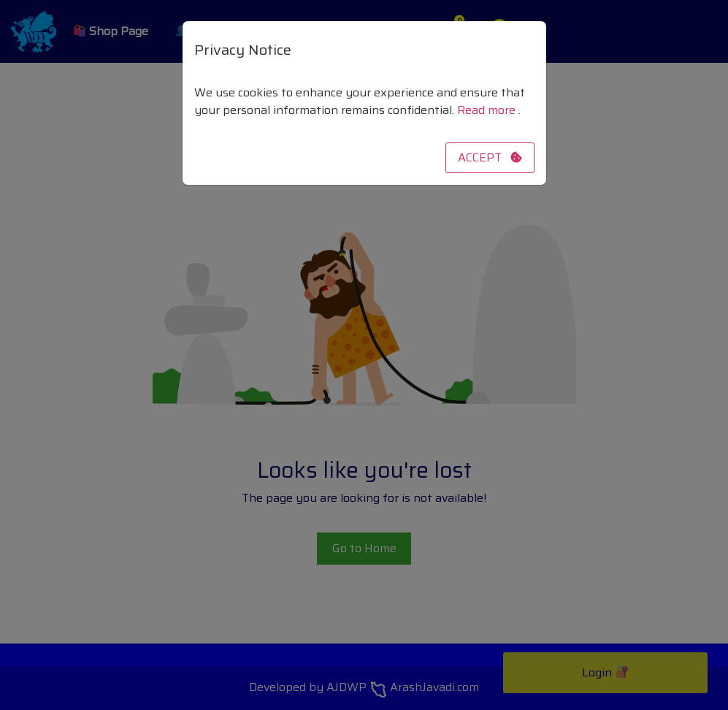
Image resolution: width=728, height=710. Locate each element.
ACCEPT (490, 157)
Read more (488, 110)
